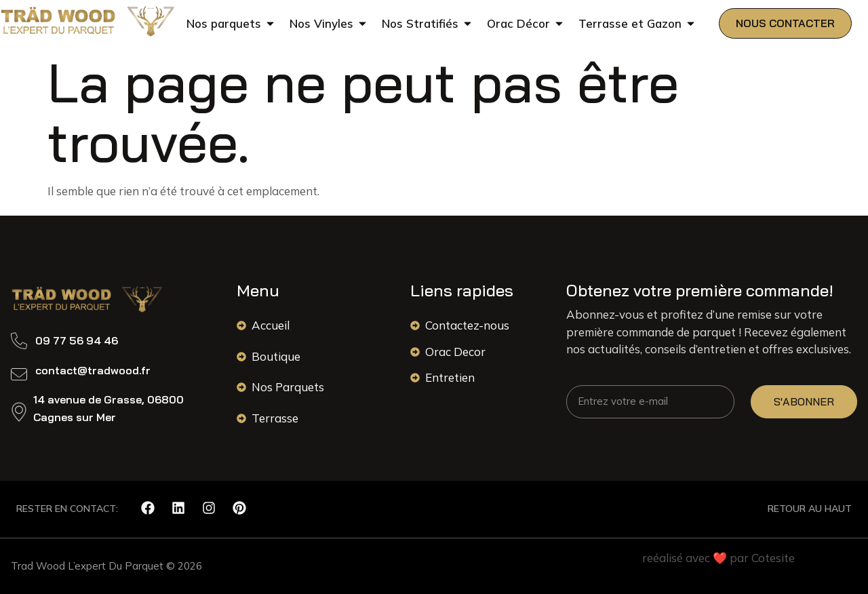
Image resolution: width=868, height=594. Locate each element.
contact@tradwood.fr (93, 370)
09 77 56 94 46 (77, 340)
